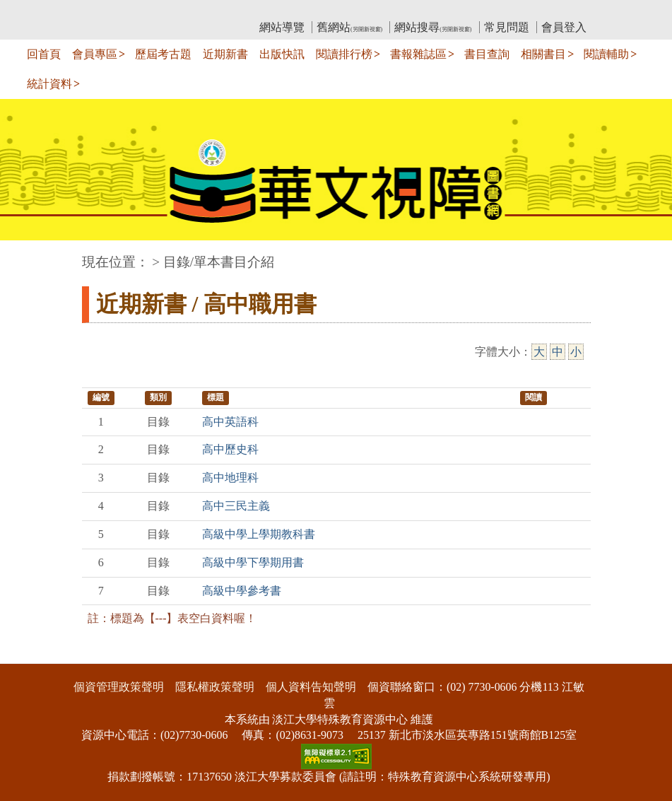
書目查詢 (487, 54)
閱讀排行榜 (344, 54)
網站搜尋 (433, 27)
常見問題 (507, 27)
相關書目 (543, 54)
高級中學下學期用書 (253, 562)
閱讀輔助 (606, 54)
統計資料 (49, 84)
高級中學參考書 (242, 591)
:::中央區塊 (27, 255)
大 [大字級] (539, 352)
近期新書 (225, 54)
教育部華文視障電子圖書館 (207, 11)
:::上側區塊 (109, 11)
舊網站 (349, 27)
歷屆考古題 (163, 54)
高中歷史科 (230, 449)
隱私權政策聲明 (215, 687)
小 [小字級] (576, 352)
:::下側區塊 (27, 654)
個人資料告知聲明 (311, 687)
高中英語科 (230, 422)
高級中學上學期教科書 (259, 534)
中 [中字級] (558, 352)
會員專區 (95, 54)
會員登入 (564, 27)
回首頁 (44, 54)
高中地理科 (230, 478)
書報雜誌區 (418, 54)
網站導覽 (282, 27)
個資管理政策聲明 (119, 687)
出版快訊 (282, 54)
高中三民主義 (236, 506)
